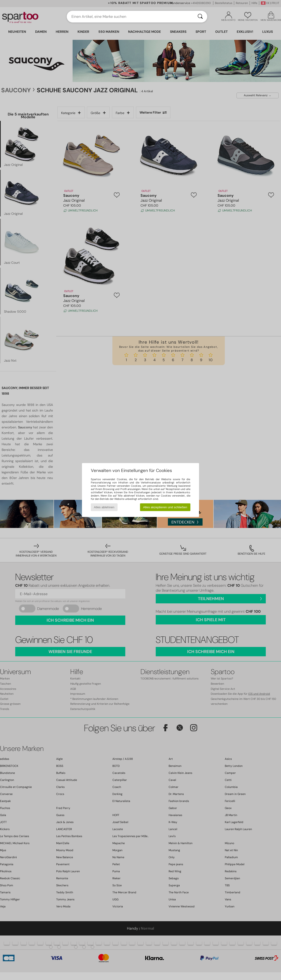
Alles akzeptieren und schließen (165, 507)
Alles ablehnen (104, 507)
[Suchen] (200, 17)
